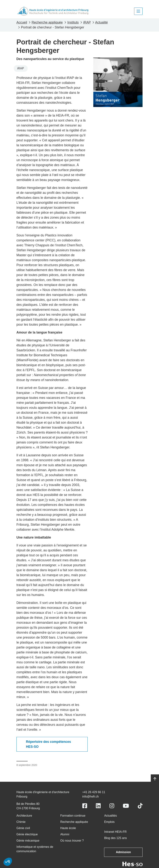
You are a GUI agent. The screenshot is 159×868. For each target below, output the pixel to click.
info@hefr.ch (91, 797)
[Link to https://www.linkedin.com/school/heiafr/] (98, 806)
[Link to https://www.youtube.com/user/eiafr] (126, 806)
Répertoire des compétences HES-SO (48, 744)
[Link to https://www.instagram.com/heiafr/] (112, 806)
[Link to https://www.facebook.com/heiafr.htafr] (85, 806)
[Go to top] (155, 779)
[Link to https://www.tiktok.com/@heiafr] (140, 806)
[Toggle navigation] (138, 11)
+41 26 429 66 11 (94, 792)
